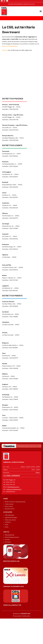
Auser (7, 524)
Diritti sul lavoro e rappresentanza (15, 502)
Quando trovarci (10, 509)
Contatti (7, 540)
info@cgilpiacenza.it (13, 487)
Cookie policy (26, 616)
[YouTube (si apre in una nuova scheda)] (7, 1)
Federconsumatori (10, 520)
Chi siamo (8, 542)
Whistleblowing (9, 535)
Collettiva (8, 522)
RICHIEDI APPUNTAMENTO (15, 4)
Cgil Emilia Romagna (11, 517)
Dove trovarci (9, 506)
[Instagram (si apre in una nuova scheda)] (4, 1)
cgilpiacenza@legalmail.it (14, 489)
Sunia (7, 527)
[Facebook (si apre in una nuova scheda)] (2, 1)
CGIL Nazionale (9, 515)
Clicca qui (5, 50)
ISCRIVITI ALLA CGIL (29, 4)
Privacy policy (17, 616)
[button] (41, 11)
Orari (12, 476)
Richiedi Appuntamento (12, 537)
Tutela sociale (9, 504)
